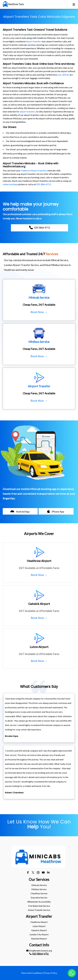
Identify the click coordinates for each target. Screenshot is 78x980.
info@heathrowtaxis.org (39, 951)
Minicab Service (39, 885)
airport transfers (34, 41)
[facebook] (28, 873)
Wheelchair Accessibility (39, 902)
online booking (10, 184)
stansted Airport (39, 939)
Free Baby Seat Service (39, 906)
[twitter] (33, 873)
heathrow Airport (39, 922)
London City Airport (39, 934)
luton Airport (39, 926)
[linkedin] (48, 873)
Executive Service (39, 898)
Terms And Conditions (32, 973)
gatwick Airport (39, 930)
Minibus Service (39, 889)
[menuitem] (39, 885)
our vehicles (64, 75)
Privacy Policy (50, 973)
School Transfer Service (39, 910)
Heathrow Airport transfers (34, 170)
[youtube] (43, 873)
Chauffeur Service (39, 893)
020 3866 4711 (44, 184)
